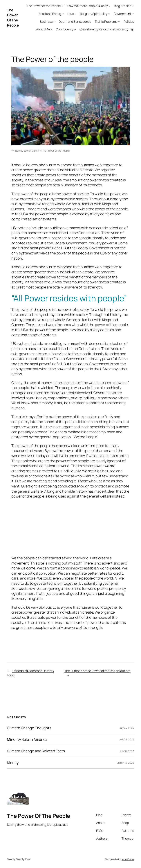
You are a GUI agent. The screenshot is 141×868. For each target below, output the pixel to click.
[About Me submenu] (51, 29)
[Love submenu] (76, 14)
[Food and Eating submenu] (63, 14)
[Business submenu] (54, 21)
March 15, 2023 (125, 763)
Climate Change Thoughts (29, 728)
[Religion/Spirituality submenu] (109, 14)
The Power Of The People (13, 18)
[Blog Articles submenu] (133, 6)
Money (13, 763)
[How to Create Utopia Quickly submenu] (109, 6)
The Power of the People (56, 151)
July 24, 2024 (127, 728)
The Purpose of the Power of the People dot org (97, 671)
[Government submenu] (133, 14)
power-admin (31, 151)
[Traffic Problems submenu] (119, 21)
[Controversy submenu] (75, 29)
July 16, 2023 (127, 751)
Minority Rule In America (27, 740)
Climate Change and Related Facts (36, 751)
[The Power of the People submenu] (63, 6)
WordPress (128, 859)
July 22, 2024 (127, 739)
